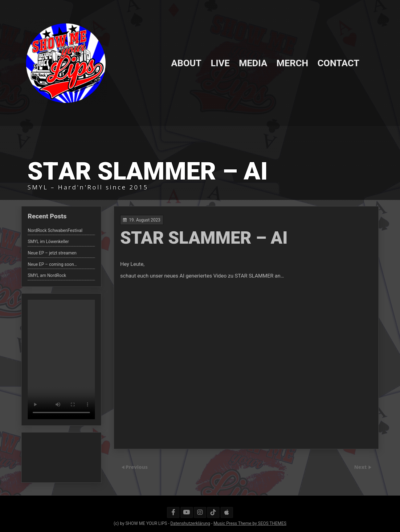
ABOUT (186, 63)
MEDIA (253, 63)
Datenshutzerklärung (190, 523)
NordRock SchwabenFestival (55, 230)
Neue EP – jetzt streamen (52, 253)
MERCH (292, 63)
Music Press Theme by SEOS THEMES (250, 523)
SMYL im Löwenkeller (48, 242)
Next (361, 467)
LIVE (220, 63)
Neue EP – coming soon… (52, 264)
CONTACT (338, 63)
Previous (137, 467)
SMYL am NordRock (47, 275)
